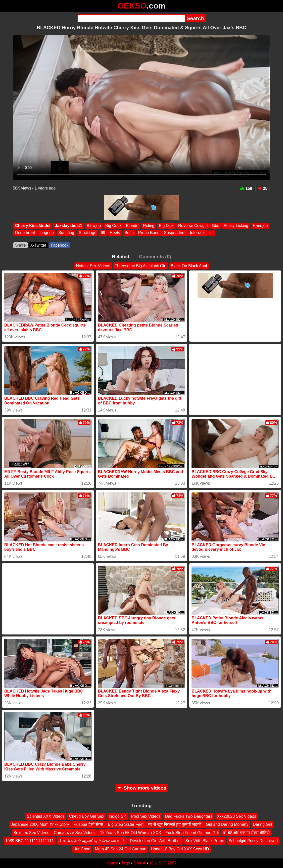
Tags (126, 863)
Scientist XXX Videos (46, 816)
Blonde (132, 226)
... (212, 233)
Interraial (198, 233)
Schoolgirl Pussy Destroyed (253, 841)
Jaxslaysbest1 (68, 226)
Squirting (66, 233)
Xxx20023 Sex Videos (237, 816)
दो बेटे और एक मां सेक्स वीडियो (246, 833)
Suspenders (175, 233)
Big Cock (113, 226)
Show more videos (142, 788)
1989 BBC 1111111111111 (30, 841)
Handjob (260, 226)
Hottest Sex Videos (93, 266)
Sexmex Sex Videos (31, 833)
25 (263, 188)
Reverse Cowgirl (193, 226)
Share (20, 245)
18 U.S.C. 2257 (163, 863)
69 (103, 233)
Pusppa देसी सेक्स (88, 825)
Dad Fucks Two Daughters (189, 816)
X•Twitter (38, 245)
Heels (115, 233)
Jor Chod (82, 849)
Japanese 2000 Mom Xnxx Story (40, 825)
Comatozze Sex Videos (75, 833)
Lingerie (47, 233)
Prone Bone (149, 233)
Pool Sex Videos (146, 816)
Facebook (60, 245)
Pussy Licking (236, 226)
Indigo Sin (117, 816)
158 (246, 188)
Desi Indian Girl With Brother (155, 841)
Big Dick (166, 226)
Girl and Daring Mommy (227, 825)
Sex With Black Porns (205, 841)
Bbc (216, 226)
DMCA (139, 863)
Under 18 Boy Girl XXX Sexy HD (180, 849)
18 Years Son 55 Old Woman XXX (131, 833)
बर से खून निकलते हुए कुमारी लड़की (175, 825)
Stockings (87, 233)
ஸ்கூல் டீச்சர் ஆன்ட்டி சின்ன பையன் (92, 841)
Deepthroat (25, 233)
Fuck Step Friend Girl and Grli (192, 833)
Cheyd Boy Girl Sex (87, 816)
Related (121, 257)
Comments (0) (155, 257)
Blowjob (94, 226)
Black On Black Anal (189, 266)
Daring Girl (262, 825)
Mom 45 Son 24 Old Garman (121, 849)
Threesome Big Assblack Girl (140, 266)
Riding (149, 226)
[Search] (131, 18)
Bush (129, 233)
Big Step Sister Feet (126, 825)
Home (112, 863)
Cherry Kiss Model (33, 226)
